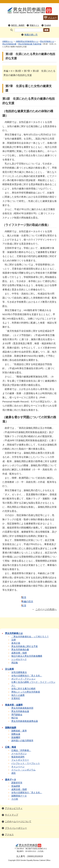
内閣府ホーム (8, 41)
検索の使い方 (31, 35)
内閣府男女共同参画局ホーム (27, 41)
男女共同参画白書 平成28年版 (30, 44)
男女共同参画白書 (9, 44)
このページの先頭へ (46, 609)
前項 (24, 597)
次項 (24, 605)
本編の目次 (27, 601)
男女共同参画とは (47, 41)
